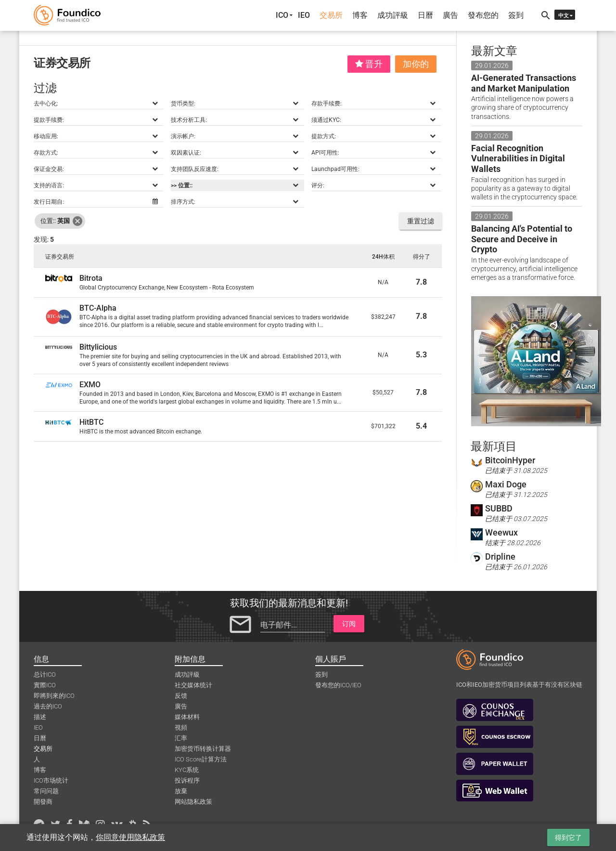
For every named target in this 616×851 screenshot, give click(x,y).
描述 (40, 717)
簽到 (516, 15)
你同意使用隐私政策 (130, 837)
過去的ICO (48, 706)
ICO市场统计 (51, 780)
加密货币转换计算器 (203, 749)
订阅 (349, 624)
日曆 (425, 15)
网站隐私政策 (193, 802)
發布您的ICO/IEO (338, 685)
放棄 (181, 791)
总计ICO (45, 674)
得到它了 (568, 838)
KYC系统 (187, 770)
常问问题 (46, 791)
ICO (282, 15)
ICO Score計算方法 (201, 759)
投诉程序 (187, 780)
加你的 (416, 64)
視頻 (181, 727)
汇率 (181, 738)
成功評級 (393, 15)
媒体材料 (187, 717)
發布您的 (483, 15)
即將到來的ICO (54, 696)
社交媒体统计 (193, 685)
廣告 (450, 15)
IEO (304, 15)
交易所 (331, 15)
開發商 (43, 802)
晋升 (369, 64)
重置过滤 (421, 221)
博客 (360, 15)
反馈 (181, 696)
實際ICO (45, 685)
